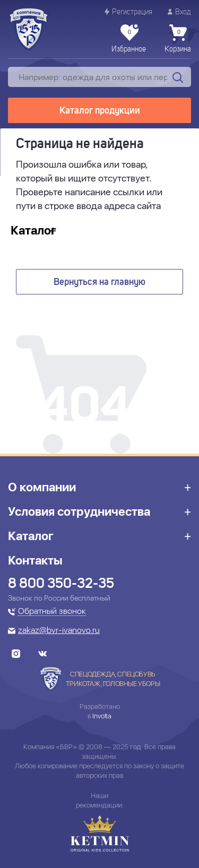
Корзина (178, 39)
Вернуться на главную (99, 282)
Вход (179, 12)
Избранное (129, 39)
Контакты (35, 560)
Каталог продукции (100, 111)
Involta (102, 716)
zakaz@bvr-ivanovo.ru (59, 631)
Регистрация (128, 12)
